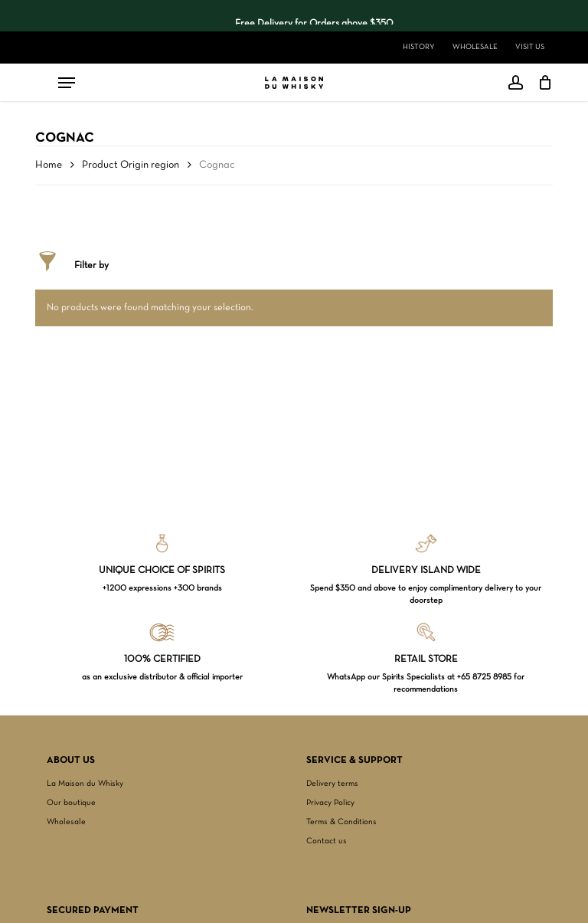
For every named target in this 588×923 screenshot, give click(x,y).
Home (49, 165)
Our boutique (71, 803)
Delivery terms (332, 784)
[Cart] (542, 83)
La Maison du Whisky (85, 784)
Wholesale (66, 822)
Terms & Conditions (341, 822)
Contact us (327, 841)
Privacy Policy (330, 803)
